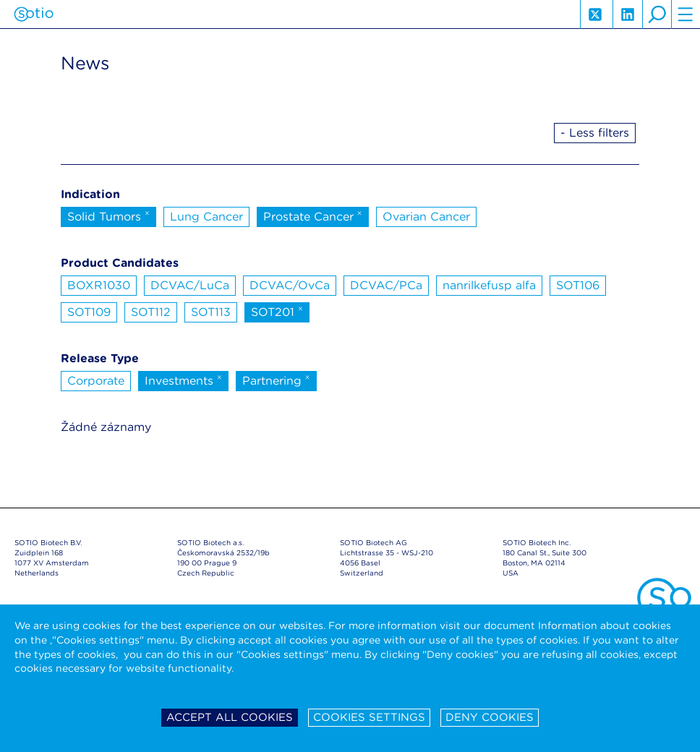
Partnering (276, 380)
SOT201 (277, 311)
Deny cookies (490, 717)
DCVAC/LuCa (190, 285)
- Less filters (595, 133)
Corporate (96, 381)
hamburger (686, 14)
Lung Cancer (206, 217)
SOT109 (89, 312)
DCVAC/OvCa (290, 285)
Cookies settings (369, 717)
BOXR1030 (99, 285)
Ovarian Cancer (426, 217)
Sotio (34, 14)
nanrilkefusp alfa (489, 285)
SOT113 (211, 312)
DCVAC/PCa (386, 285)
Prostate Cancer (313, 215)
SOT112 (151, 312)
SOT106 (578, 285)
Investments (183, 380)
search (657, 14)
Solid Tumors (108, 215)
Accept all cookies (230, 717)
